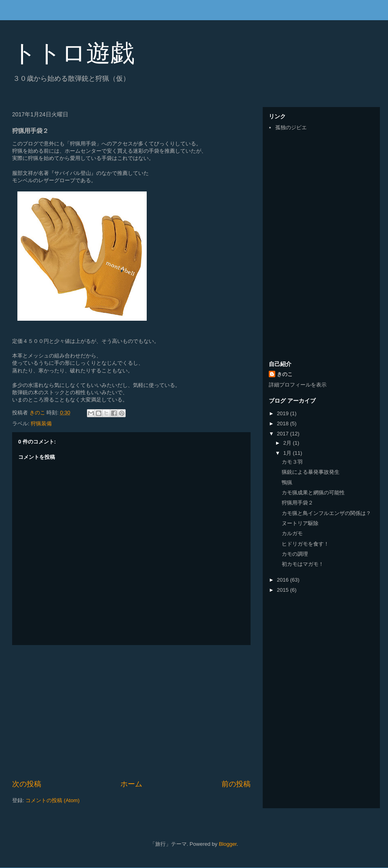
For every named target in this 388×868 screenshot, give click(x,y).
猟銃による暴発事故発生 (311, 472)
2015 (284, 590)
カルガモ (292, 533)
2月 (288, 443)
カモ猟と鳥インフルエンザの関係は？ (326, 513)
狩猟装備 (41, 423)
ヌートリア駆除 (300, 523)
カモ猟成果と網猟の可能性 (313, 493)
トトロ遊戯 (73, 53)
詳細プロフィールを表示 (298, 385)
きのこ (285, 374)
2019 (284, 413)
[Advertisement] (131, 712)
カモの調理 (295, 554)
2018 (284, 423)
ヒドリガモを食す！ (305, 544)
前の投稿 (236, 784)
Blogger (228, 844)
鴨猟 (287, 482)
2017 (284, 434)
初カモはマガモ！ (303, 564)
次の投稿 (27, 784)
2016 (284, 580)
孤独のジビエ (291, 127)
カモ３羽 (292, 462)
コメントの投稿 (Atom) (53, 800)
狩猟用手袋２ (297, 503)
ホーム (131, 784)
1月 (288, 453)
